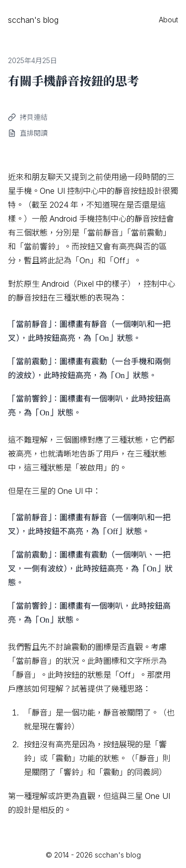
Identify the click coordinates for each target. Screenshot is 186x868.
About (168, 20)
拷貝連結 (34, 117)
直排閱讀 (34, 133)
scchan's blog (33, 20)
